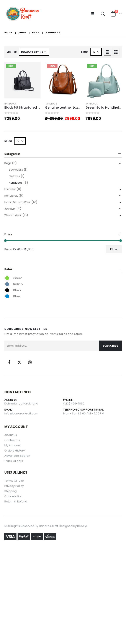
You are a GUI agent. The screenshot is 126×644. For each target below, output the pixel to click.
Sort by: (12, 52)
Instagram (30, 362)
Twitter (20, 362)
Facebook (9, 362)
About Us (11, 435)
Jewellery (10, 209)
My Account (13, 445)
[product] (22, 80)
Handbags (11, 104)
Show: (85, 52)
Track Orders (14, 461)
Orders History (15, 451)
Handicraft (11, 196)
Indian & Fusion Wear (18, 202)
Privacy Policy (14, 486)
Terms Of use (14, 481)
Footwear (10, 189)
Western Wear (13, 215)
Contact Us (12, 440)
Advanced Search (17, 456)
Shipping (11, 491)
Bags (8, 163)
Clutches (14, 176)
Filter (114, 249)
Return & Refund (16, 501)
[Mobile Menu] (94, 14)
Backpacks (16, 170)
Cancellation (13, 496)
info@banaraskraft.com (21, 413)
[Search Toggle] (103, 14)
